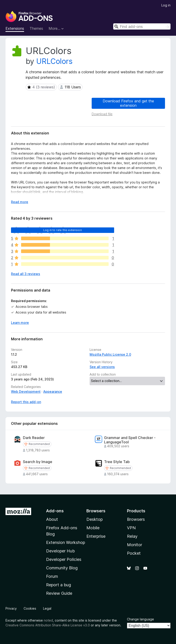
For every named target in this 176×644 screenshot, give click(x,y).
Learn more (20, 323)
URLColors (54, 61)
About (52, 519)
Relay (132, 536)
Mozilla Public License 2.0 (110, 354)
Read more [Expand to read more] (20, 202)
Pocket (134, 553)
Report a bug (59, 585)
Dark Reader (34, 438)
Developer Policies (64, 559)
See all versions (102, 367)
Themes (36, 28)
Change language (140, 619)
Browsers (136, 519)
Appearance (53, 392)
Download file (102, 114)
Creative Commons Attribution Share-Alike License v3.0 (48, 625)
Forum (52, 576)
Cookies (30, 608)
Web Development (26, 392)
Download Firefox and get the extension (128, 103)
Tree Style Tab (117, 462)
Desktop (95, 519)
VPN (131, 528)
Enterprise (96, 536)
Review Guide (59, 593)
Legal (47, 608)
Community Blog (62, 568)
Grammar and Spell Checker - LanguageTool (130, 440)
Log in (166, 5)
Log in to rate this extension (63, 230)
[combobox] (142, 26)
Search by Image (38, 462)
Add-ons (55, 511)
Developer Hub (60, 551)
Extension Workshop (66, 542)
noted (48, 620)
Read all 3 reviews (26, 274)
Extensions (15, 28)
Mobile (93, 528)
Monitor (135, 545)
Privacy (11, 608)
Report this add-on (26, 402)
